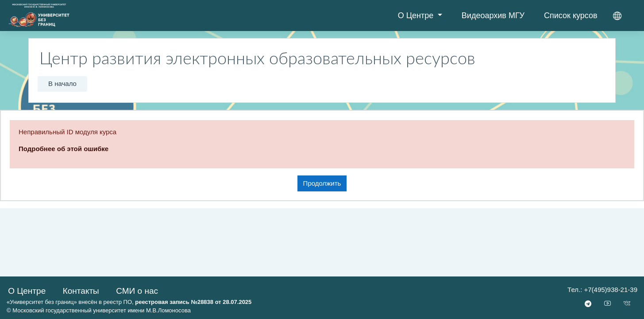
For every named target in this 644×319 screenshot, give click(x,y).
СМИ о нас (137, 291)
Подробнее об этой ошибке (64, 149)
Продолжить (322, 183)
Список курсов (571, 16)
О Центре (417, 16)
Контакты (81, 291)
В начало (62, 84)
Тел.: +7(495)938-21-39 (602, 290)
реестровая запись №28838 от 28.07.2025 (193, 302)
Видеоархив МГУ (493, 16)
